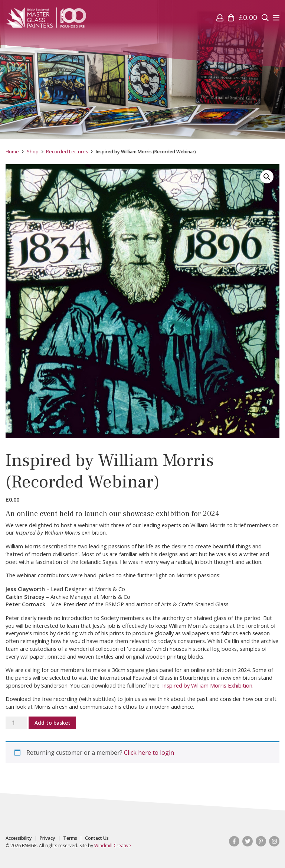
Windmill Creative (113, 846)
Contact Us (97, 838)
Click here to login (149, 753)
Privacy (47, 838)
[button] (267, 177)
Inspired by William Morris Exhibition (207, 685)
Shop (33, 152)
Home (12, 152)
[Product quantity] (16, 723)
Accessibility (19, 838)
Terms (70, 838)
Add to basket (53, 723)
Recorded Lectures (67, 152)
